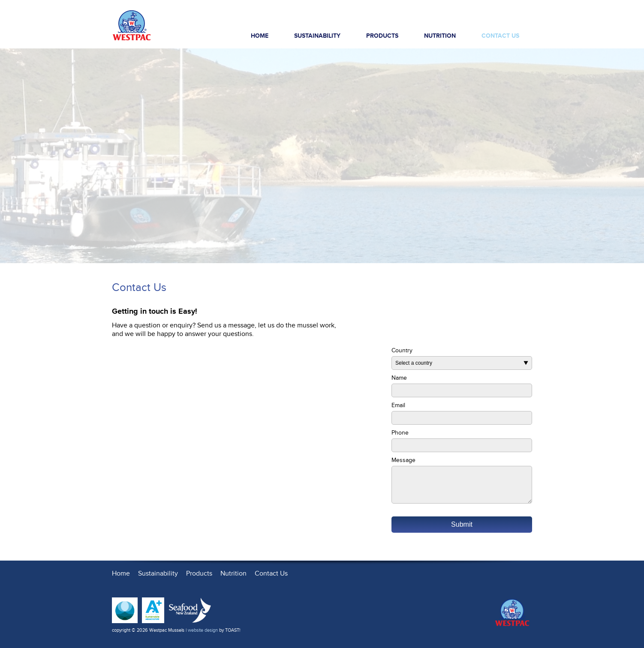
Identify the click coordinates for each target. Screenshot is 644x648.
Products (388, 38)
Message (403, 460)
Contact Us (500, 36)
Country (402, 350)
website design (203, 630)
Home (260, 36)
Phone (400, 433)
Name (399, 378)
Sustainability (317, 36)
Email (398, 405)
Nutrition (440, 36)
